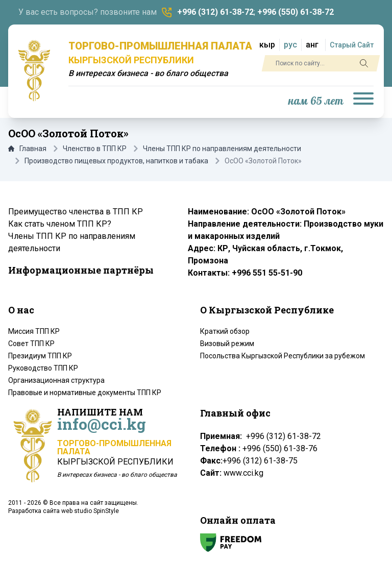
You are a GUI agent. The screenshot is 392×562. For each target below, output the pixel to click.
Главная (27, 149)
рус (290, 45)
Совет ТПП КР (31, 344)
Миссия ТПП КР (34, 331)
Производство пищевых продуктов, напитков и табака (116, 161)
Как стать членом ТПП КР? (60, 224)
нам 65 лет (316, 101)
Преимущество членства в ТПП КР (76, 212)
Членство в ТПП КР (95, 149)
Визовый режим (227, 344)
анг (312, 45)
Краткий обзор (225, 331)
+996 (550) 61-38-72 (296, 12)
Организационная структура (56, 380)
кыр (267, 45)
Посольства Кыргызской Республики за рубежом (283, 356)
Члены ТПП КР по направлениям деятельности (222, 149)
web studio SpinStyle (90, 511)
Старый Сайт (352, 45)
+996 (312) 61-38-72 (215, 12)
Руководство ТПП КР (43, 368)
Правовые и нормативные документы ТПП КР (85, 393)
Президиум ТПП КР (40, 356)
